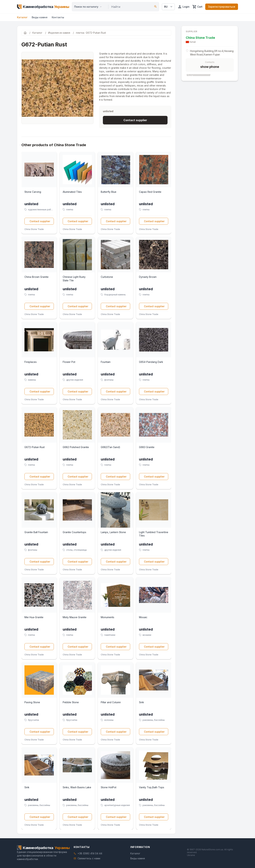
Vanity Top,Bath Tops (152, 787)
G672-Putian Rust (35, 447)
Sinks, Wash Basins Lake (77, 787)
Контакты (58, 17)
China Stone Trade (34, 229)
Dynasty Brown (148, 277)
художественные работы (41, 210)
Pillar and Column (111, 702)
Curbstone (107, 277)
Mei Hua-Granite (34, 617)
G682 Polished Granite (76, 447)
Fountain (106, 362)
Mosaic (143, 617)
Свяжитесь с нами (89, 858)
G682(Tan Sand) (110, 447)
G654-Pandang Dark (151, 362)
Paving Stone (32, 702)
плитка (70, 210)
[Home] (43, 7)
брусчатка (33, 720)
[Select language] (168, 7)
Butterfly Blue (109, 192)
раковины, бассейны (154, 720)
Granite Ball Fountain (36, 532)
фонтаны (109, 380)
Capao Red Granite (150, 192)
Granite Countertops (74, 532)
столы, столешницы (76, 550)
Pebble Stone (71, 702)
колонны (109, 720)
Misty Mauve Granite (75, 617)
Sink (141, 702)
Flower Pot (69, 362)
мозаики (147, 635)
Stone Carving (33, 192)
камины (32, 380)
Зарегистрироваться (222, 7)
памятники (110, 635)
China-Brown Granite (36, 277)
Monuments (107, 617)
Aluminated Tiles (72, 192)
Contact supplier (135, 120)
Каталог (22, 17)
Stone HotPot (109, 787)
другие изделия (75, 380)
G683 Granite (147, 447)
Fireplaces (31, 362)
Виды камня (40, 17)
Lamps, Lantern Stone (113, 532)
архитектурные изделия (117, 805)
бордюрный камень (115, 295)
